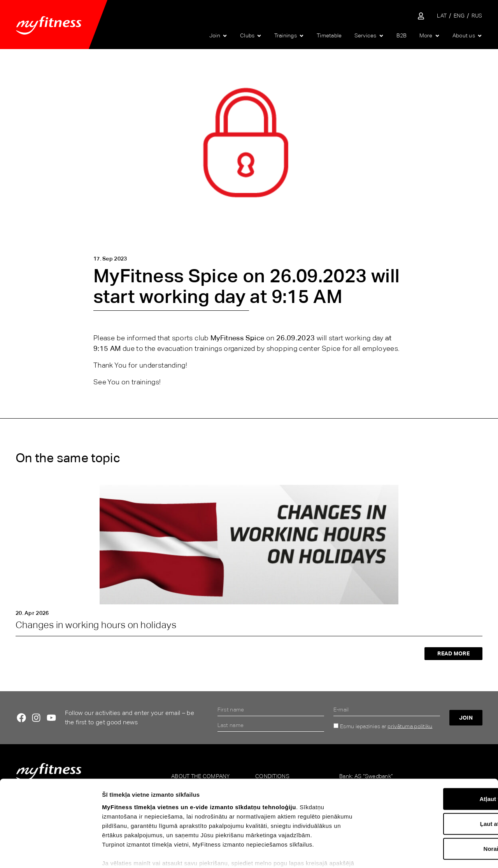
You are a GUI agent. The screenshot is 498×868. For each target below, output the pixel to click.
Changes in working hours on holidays (96, 625)
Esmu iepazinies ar (386, 726)
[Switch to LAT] (442, 16)
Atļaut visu (433, 749)
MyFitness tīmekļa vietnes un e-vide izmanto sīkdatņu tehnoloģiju (199, 757)
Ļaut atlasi (433, 774)
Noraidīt (433, 798)
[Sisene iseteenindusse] (421, 16)
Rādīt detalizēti (427, 853)
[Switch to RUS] (477, 16)
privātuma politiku (410, 726)
